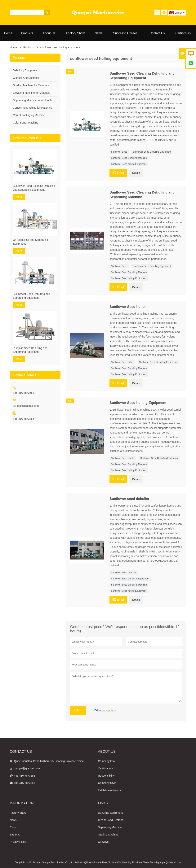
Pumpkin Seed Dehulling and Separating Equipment (30, 350)
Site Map (15, 835)
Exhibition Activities (109, 790)
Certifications (106, 768)
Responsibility (106, 776)
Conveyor (104, 842)
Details (136, 173)
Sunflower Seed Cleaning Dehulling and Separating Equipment (34, 188)
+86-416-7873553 (23, 393)
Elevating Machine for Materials (31, 93)
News (98, 33)
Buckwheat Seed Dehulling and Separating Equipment (31, 296)
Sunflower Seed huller (122, 362)
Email (118, 172)
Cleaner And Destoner (26, 78)
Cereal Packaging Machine (29, 115)
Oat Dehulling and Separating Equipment (30, 242)
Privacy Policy (18, 842)
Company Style (107, 783)
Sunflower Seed (119, 152)
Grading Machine (108, 835)
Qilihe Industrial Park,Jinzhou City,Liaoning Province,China (49, 761)
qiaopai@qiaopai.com (26, 406)
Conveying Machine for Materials (32, 108)
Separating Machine (110, 827)
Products (27, 33)
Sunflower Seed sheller (123, 458)
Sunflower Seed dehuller (124, 573)
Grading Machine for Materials (31, 85)
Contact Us (157, 33)
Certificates (183, 33)
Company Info (106, 761)
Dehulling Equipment (25, 70)
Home (8, 33)
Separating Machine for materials (32, 100)
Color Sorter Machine (25, 123)
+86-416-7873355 (23, 419)
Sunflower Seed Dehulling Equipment (152, 152)
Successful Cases (125, 33)
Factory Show (75, 33)
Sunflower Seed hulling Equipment (129, 164)
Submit (78, 710)
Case (13, 827)
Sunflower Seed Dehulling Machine (129, 158)
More (19, 197)
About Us (49, 33)
